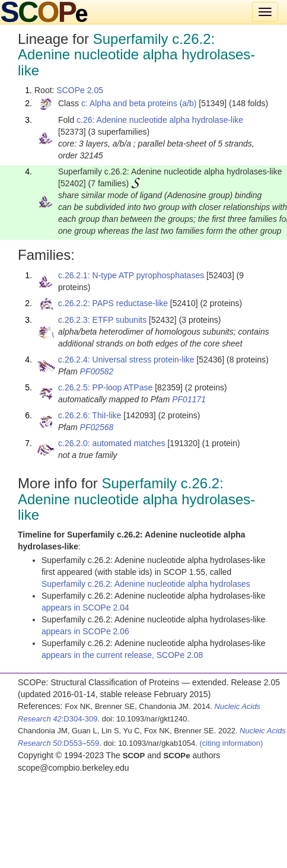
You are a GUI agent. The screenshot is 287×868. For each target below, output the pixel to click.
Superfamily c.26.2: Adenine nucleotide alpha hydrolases (146, 584)
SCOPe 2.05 (80, 90)
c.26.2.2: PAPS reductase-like (113, 303)
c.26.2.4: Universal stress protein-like (126, 360)
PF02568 (97, 427)
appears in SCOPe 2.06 (85, 631)
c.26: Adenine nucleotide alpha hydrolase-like (160, 120)
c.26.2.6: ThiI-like (90, 415)
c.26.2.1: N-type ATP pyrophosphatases (131, 275)
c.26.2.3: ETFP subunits (102, 320)
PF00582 (97, 371)
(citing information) (231, 743)
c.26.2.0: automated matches (112, 443)
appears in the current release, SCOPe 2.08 (122, 655)
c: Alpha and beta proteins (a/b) (139, 103)
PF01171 (189, 399)
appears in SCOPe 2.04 (85, 608)
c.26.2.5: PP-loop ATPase (105, 387)
